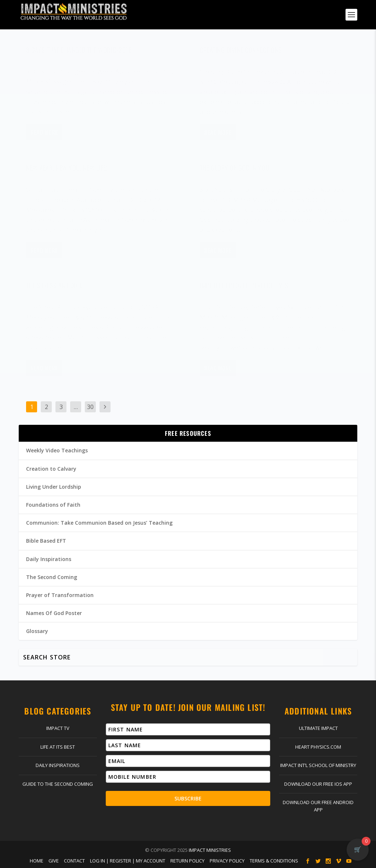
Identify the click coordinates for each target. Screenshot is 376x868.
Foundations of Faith (53, 505)
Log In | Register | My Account (128, 861)
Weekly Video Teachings (57, 450)
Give (54, 861)
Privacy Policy (227, 861)
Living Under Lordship (54, 487)
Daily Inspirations (49, 559)
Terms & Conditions (274, 861)
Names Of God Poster (54, 613)
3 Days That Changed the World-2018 (79, 55)
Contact (74, 861)
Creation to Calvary (51, 469)
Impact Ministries (210, 850)
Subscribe (188, 798)
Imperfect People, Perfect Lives (244, 291)
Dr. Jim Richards (64, 67)
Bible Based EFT (46, 541)
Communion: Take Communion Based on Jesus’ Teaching (99, 523)
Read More (44, 138)
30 (90, 407)
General (122, 67)
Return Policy (187, 861)
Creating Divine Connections (241, 55)
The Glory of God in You (235, 173)
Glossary (37, 631)
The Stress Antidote (55, 291)
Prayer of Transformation (60, 595)
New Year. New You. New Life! (67, 173)
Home (37, 861)
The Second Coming (52, 577)
